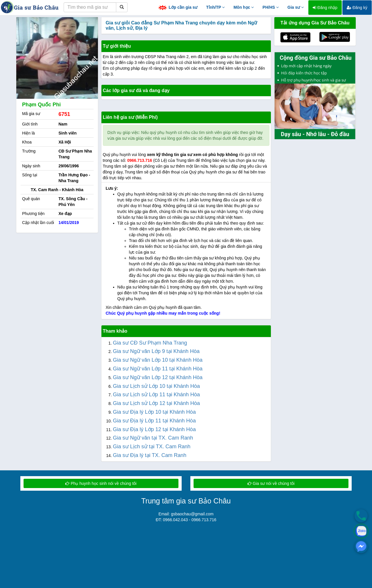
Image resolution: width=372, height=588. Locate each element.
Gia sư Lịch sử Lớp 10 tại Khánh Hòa (157, 386)
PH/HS (271, 7)
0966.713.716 (140, 160)
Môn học (244, 7)
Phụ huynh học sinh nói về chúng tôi (101, 483)
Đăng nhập (325, 8)
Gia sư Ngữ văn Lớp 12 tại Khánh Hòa (158, 377)
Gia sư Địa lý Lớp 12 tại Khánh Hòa (154, 429)
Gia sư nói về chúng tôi (271, 483)
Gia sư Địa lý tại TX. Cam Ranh (150, 455)
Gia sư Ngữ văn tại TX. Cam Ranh (153, 438)
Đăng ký (357, 8)
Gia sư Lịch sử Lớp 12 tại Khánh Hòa (157, 403)
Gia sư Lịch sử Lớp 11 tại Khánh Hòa (157, 395)
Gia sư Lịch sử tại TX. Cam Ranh (152, 447)
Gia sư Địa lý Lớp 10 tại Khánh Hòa (154, 412)
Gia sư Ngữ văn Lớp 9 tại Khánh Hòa (156, 351)
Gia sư (296, 7)
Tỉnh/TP (215, 7)
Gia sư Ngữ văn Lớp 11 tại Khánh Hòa (158, 369)
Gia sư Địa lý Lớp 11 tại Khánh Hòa (154, 421)
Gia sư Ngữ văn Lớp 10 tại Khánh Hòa (158, 360)
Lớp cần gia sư (178, 8)
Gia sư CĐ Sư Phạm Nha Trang (150, 343)
